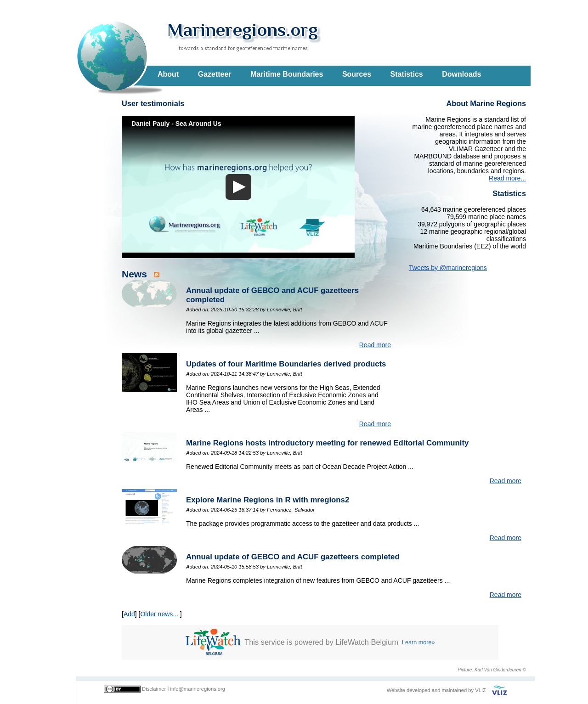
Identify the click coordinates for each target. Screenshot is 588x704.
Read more (375, 345)
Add (129, 614)
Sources (357, 74)
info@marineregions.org (198, 689)
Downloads (461, 74)
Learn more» (418, 642)
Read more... (507, 178)
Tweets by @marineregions (448, 268)
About (168, 74)
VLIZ (481, 690)
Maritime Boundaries (287, 74)
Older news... (159, 614)
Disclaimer (154, 689)
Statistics (407, 74)
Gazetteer (215, 74)
